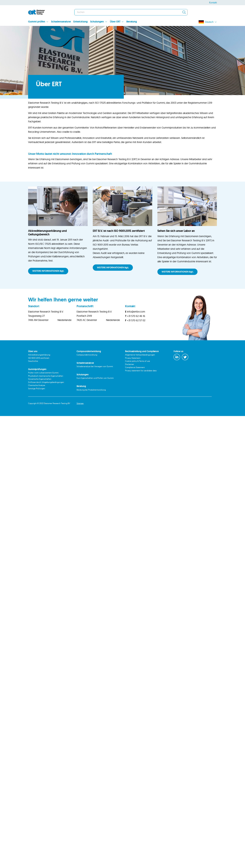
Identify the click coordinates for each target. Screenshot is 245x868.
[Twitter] (185, 371)
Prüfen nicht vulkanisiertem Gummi (43, 387)
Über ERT (115, 22)
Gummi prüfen (37, 22)
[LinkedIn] (177, 371)
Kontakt (213, 3)
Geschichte (33, 375)
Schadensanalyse (61, 22)
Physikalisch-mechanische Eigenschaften (46, 390)
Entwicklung (80, 22)
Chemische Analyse (37, 399)
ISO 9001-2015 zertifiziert (39, 372)
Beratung (132, 22)
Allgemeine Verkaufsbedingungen (140, 369)
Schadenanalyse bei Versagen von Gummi (95, 380)
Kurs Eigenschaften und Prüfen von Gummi (95, 392)
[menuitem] (40, 22)
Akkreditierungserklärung (39, 369)
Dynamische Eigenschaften (40, 393)
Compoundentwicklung (87, 369)
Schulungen (97, 22)
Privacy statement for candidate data (141, 384)
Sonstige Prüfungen (37, 402)
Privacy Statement (133, 372)
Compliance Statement (135, 381)
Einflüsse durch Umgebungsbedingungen (46, 396)
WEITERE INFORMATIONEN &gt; (48, 285)
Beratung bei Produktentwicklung (91, 403)
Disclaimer (130, 378)
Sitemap (80, 417)
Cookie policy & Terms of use (138, 375)
